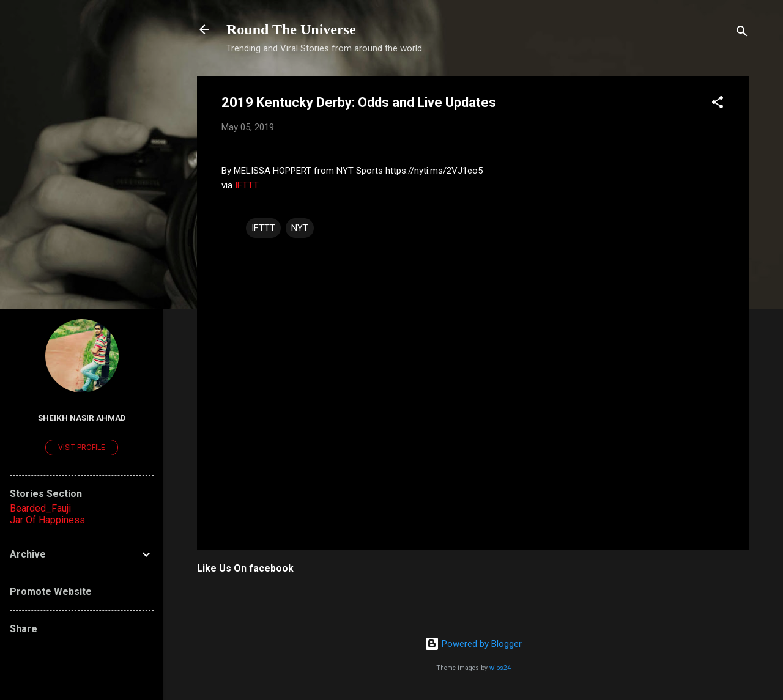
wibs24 (500, 668)
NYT (300, 228)
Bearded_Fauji (40, 508)
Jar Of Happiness (47, 520)
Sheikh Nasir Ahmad (82, 418)
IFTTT (247, 185)
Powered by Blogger (473, 644)
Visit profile (82, 448)
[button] (718, 104)
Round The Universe (291, 29)
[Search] (742, 33)
